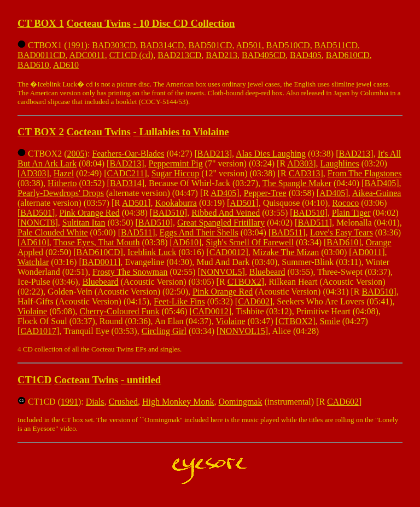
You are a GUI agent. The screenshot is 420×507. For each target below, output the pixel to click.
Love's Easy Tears (342, 232)
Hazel (64, 173)
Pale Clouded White (53, 232)
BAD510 (168, 213)
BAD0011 (100, 262)
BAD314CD (162, 45)
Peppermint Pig (176, 163)
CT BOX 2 (41, 132)
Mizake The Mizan (286, 252)
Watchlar (33, 262)
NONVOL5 (221, 272)
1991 (76, 45)
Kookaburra (176, 203)
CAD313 (305, 173)
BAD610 (33, 65)
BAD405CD (264, 55)
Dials (95, 402)
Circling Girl (164, 331)
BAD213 (221, 55)
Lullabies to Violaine (184, 132)
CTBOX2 (244, 282)
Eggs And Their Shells (199, 232)
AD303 (300, 163)
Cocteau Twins (99, 23)
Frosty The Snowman (130, 272)
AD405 (223, 193)
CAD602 (254, 301)
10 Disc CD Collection (187, 23)
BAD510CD (288, 45)
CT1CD (34, 380)
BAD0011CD (41, 55)
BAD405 (306, 55)
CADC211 (126, 173)
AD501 (249, 45)
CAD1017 (38, 331)
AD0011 (367, 252)
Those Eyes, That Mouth (96, 242)
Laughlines (340, 163)
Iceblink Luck (152, 252)
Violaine (32, 311)
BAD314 (126, 183)
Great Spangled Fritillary (221, 223)
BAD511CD (336, 45)
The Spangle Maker (297, 183)
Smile (330, 321)
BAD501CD (210, 45)
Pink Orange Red (89, 213)
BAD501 (36, 213)
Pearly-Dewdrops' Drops (61, 193)
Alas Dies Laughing (271, 154)
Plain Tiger (351, 213)
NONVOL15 (242, 331)
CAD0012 (227, 252)
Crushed (123, 402)
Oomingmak (240, 402)
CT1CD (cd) (131, 55)
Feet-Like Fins (179, 301)
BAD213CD (179, 55)
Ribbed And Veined (226, 213)
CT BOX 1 (41, 23)
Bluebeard (267, 272)
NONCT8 (37, 223)
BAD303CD (114, 45)
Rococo (345, 203)
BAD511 (313, 223)
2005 (76, 154)
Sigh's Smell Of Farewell (250, 242)
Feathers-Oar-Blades (128, 154)
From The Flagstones (365, 173)
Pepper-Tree (265, 193)
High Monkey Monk (178, 402)
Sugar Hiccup (176, 173)
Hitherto (62, 183)
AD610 (66, 65)
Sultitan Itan (84, 223)
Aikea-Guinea (377, 193)
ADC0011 (87, 55)
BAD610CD (348, 55)
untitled (144, 380)
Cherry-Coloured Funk (119, 311)
